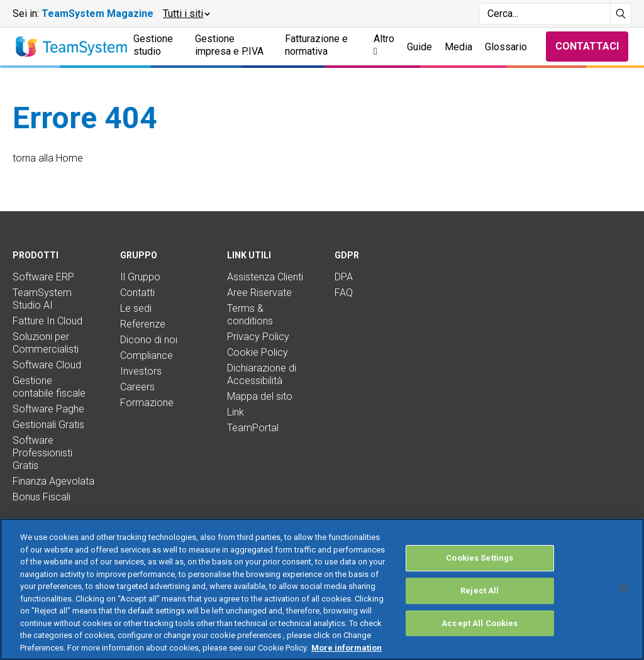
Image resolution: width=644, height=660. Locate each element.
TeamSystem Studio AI (42, 299)
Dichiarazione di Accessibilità (262, 374)
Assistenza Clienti (265, 277)
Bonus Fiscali (42, 497)
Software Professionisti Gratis (42, 453)
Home (69, 158)
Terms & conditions (250, 315)
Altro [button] (384, 45)
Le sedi (136, 308)
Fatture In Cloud (47, 321)
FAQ (344, 293)
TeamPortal (253, 428)
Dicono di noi (149, 340)
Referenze (143, 324)
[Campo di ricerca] (545, 14)
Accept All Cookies (480, 640)
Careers (137, 387)
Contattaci (587, 46)
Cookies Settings (480, 575)
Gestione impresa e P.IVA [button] (229, 45)
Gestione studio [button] (153, 45)
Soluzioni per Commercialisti (46, 343)
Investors (141, 371)
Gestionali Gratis (48, 425)
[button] (186, 14)
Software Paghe (48, 409)
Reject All (480, 607)
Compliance (147, 355)
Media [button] (458, 47)
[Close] (624, 604)
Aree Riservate (259, 293)
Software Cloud (47, 365)
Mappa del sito (260, 396)
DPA (344, 277)
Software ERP (43, 277)
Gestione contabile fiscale (49, 387)
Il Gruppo (140, 277)
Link (236, 412)
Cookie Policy (258, 352)
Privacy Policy (258, 337)
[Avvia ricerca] (621, 14)
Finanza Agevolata (53, 481)
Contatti (137, 293)
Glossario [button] (506, 47)
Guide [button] (419, 47)
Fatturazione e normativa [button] (316, 45)
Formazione (147, 403)
